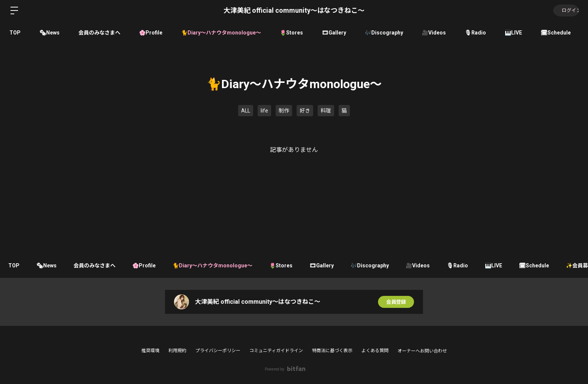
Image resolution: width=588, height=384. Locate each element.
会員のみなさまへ (99, 33)
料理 (326, 111)
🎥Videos (434, 33)
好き (305, 111)
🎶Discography (384, 33)
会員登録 (396, 302)
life (264, 111)
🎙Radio (475, 33)
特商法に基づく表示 (332, 351)
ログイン (565, 10)
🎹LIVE (513, 33)
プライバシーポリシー (218, 351)
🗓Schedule (556, 33)
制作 (284, 111)
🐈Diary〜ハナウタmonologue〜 (221, 33)
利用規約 (177, 351)
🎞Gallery (334, 33)
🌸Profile (151, 33)
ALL (246, 111)
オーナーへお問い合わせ (422, 351)
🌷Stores (291, 33)
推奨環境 (150, 351)
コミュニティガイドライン (276, 351)
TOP (15, 33)
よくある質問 (375, 351)
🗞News (49, 33)
